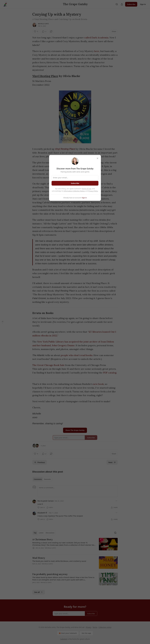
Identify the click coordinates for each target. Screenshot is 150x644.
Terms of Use (87, 189)
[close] (97, 158)
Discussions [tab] (50, 533)
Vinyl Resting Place (45, 76)
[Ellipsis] (116, 501)
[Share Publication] (122, 4)
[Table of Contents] (3, 322)
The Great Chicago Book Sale (48, 365)
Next (112, 462)
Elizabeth (41, 513)
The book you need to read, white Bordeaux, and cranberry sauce (59, 561)
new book (98, 384)
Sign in (143, 4)
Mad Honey (39, 558)
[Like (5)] (36, 31)
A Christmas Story (43, 539)
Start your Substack (68, 633)
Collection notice (105, 627)
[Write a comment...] (78, 491)
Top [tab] (35, 533)
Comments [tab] (38, 479)
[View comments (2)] (44, 31)
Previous (40, 462)
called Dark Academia (96, 37)
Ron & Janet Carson (46, 501)
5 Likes (43, 446)
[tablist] (42, 479)
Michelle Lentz (43, 24)
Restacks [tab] (47, 479)
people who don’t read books (77, 355)
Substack (64, 639)
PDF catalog (110, 373)
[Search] (117, 4)
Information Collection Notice (74, 191)
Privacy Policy (93, 191)
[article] (75, 545)
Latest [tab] (41, 533)
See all (39, 592)
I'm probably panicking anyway (50, 574)
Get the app (86, 633)
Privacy (89, 627)
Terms (95, 627)
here (97, 51)
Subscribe (131, 4)
